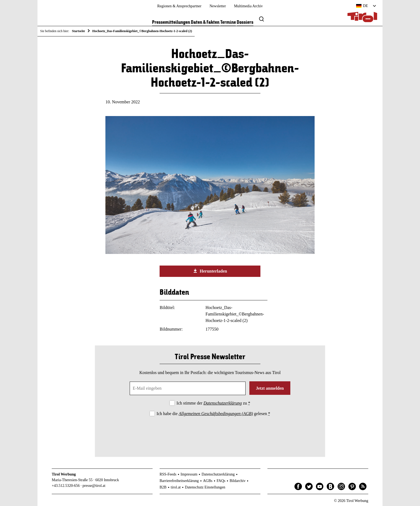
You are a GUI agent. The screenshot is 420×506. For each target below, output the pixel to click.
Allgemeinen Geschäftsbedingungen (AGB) (216, 414)
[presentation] (210, 432)
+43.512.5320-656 (66, 486)
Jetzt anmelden (270, 388)
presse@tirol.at (94, 486)
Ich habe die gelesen (214, 414)
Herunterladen (210, 271)
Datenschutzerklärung (223, 403)
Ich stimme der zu (213, 403)
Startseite (79, 31)
